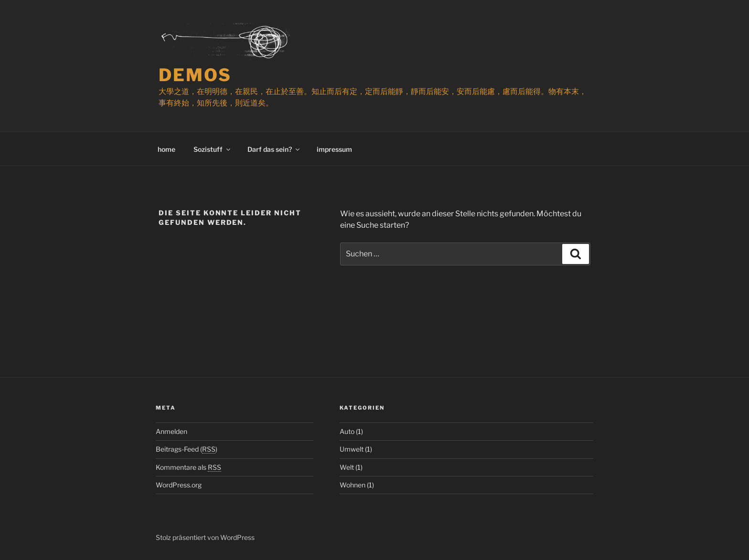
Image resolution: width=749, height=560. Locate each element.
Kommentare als (188, 467)
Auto (347, 431)
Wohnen (353, 485)
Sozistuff (213, 149)
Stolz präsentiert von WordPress (205, 537)
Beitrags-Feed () (187, 449)
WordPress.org (179, 485)
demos (195, 75)
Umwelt (352, 449)
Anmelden (171, 431)
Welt (347, 467)
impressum (334, 149)
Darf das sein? (274, 149)
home (166, 149)
